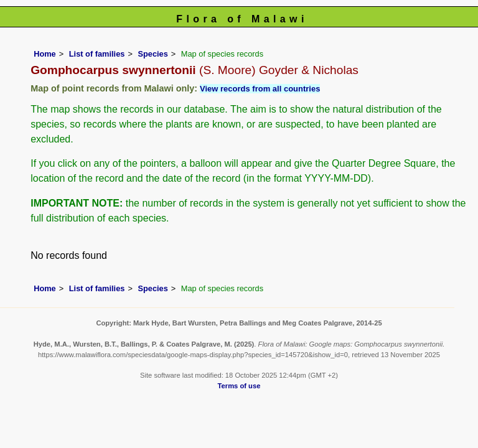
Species (152, 54)
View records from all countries (260, 89)
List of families (97, 54)
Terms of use (239, 386)
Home (45, 54)
